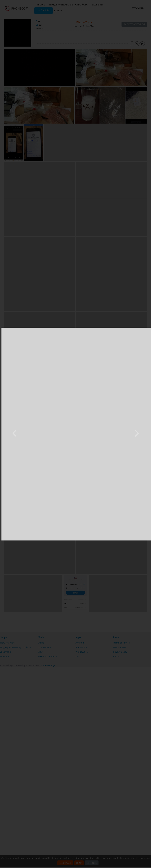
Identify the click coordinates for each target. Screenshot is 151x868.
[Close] (149, 328)
